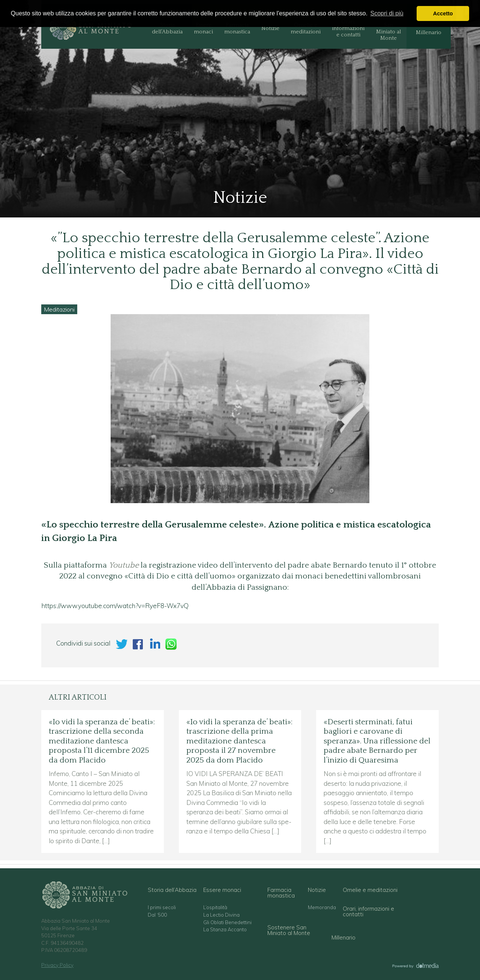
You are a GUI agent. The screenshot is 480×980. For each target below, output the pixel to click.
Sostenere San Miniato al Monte (388, 28)
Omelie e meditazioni (306, 28)
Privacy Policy (57, 965)
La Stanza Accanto (225, 930)
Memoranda (322, 907)
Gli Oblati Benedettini (227, 922)
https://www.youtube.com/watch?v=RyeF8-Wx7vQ (115, 606)
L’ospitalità (215, 907)
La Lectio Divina (221, 915)
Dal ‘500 (157, 915)
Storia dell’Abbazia (167, 28)
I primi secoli (162, 907)
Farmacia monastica (237, 28)
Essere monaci (203, 28)
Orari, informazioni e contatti (348, 28)
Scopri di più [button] (387, 13)
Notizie (270, 28)
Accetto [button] (443, 13)
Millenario (429, 32)
